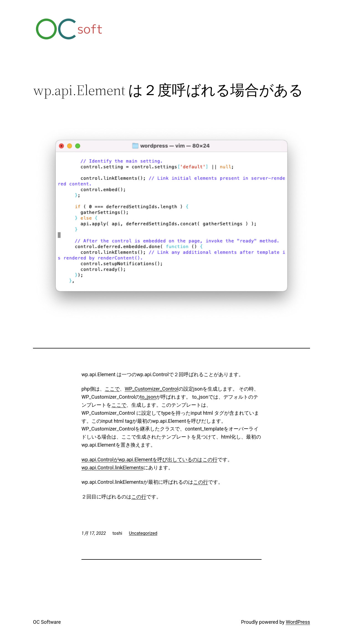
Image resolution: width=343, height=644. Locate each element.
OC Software (47, 622)
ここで (112, 389)
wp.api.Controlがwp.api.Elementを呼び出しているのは (142, 460)
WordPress (298, 622)
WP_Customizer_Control (151, 389)
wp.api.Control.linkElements (112, 468)
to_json (148, 397)
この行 (210, 460)
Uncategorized (143, 533)
